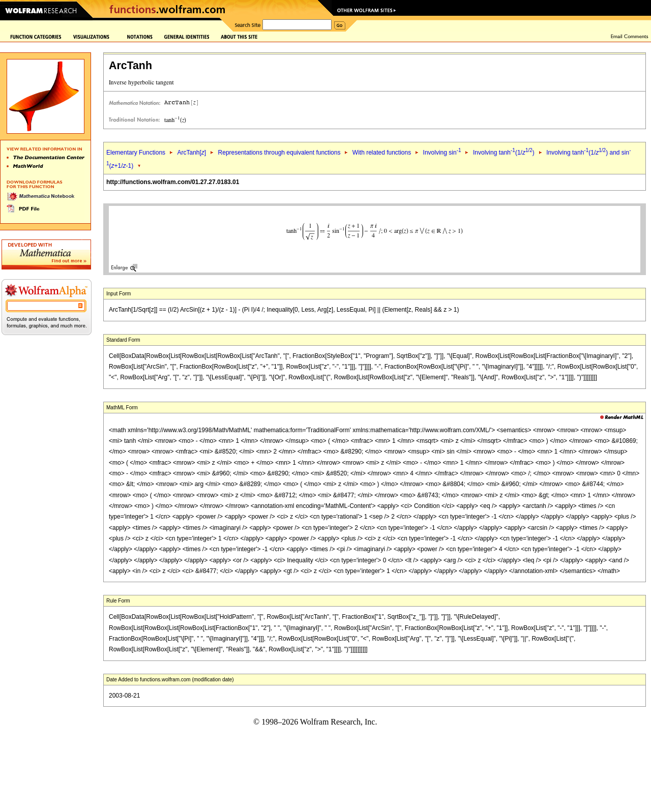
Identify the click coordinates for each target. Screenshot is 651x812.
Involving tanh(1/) (504, 153)
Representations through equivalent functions (279, 153)
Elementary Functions (136, 153)
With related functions (382, 153)
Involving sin (442, 153)
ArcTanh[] (191, 153)
